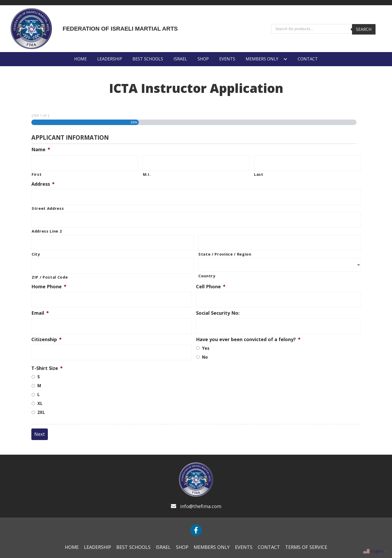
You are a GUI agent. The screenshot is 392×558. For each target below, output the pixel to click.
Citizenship (47, 326)
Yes (206, 335)
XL (40, 390)
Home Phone (49, 277)
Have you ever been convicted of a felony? (248, 326)
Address (43, 182)
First (37, 172)
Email (40, 301)
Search (364, 29)
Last (259, 172)
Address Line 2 (47, 225)
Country (207, 268)
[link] (80, 59)
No (205, 343)
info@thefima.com (201, 493)
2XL (41, 399)
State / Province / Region (225, 246)
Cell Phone (211, 277)
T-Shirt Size (47, 355)
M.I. (147, 172)
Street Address (48, 204)
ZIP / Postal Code (50, 267)
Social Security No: (218, 301)
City (36, 246)
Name (41, 150)
